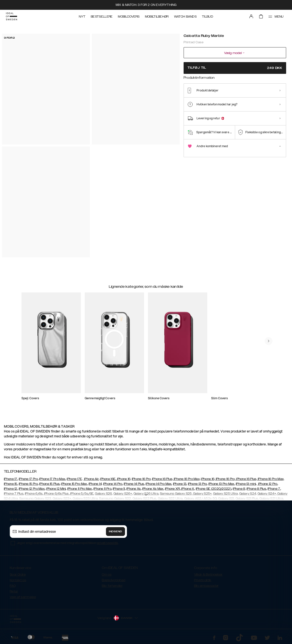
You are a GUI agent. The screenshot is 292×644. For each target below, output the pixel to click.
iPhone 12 (11, 489)
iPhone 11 (119, 489)
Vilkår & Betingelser (208, 575)
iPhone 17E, (75, 479)
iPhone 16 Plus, (163, 479)
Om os (107, 575)
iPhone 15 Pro (28, 484)
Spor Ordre (18, 575)
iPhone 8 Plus (256, 489)
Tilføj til (235, 68)
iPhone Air (91, 479)
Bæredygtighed (114, 580)
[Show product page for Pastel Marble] (205, 99)
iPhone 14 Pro (113, 484)
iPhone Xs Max (153, 489)
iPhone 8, (239, 489)
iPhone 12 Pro (267, 484)
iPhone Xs (134, 489)
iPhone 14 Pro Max (158, 484)
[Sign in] (251, 17)
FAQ (13, 586)
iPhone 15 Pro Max (74, 484)
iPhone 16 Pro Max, (187, 479)
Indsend (115, 532)
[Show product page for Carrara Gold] (220, 99)
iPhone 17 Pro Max (52, 479)
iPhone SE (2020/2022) (214, 489)
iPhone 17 (11, 479)
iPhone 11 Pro (102, 489)
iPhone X (188, 489)
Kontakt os (18, 580)
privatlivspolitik (108, 543)
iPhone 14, (96, 484)
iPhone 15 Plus (49, 484)
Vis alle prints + (275, 84)
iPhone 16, (124, 479)
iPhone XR (172, 489)
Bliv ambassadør (206, 586)
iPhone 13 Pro (198, 484)
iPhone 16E (108, 479)
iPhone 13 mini (246, 484)
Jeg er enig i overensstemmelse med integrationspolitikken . (68, 543)
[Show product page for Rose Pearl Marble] (249, 99)
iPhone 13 (180, 484)
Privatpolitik (203, 580)
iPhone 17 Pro (28, 479)
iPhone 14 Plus (134, 484)
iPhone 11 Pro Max (80, 489)
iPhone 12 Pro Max (32, 489)
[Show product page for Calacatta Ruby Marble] (190, 99)
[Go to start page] (11, 17)
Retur (14, 591)
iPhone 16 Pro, (142, 479)
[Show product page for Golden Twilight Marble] (264, 99)
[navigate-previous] (269, 341)
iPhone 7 (274, 489)
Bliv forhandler (112, 586)
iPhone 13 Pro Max (221, 484)
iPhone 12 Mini (56, 489)
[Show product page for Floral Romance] (235, 99)
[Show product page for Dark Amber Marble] (279, 99)
